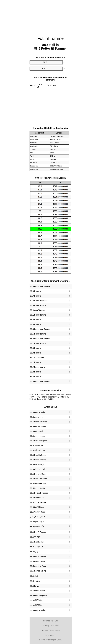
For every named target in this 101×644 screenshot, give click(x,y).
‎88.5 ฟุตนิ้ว (35, 576)
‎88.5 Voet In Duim (37, 512)
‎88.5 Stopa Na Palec (39, 422)
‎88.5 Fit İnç (35, 586)
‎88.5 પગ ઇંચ (35, 581)
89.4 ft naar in (36, 377)
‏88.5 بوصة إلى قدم (38, 517)
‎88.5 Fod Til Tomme (38, 427)
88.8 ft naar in (36, 348)
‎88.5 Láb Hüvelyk (37, 464)
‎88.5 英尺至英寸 (37, 605)
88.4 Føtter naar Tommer (40, 329)
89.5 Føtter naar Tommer (40, 381)
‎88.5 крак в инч (37, 417)
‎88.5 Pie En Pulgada (39, 441)
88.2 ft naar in (36, 320)
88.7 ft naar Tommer (38, 343)
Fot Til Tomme (50, 38)
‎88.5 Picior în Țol (37, 498)
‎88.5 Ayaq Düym (37, 521)
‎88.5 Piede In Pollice (39, 469)
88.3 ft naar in (36, 324)
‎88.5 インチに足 (37, 547)
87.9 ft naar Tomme (38, 305)
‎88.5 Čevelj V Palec (38, 566)
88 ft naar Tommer (38, 310)
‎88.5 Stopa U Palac (38, 460)
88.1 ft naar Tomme (38, 315)
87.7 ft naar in (36, 296)
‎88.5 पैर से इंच (35, 537)
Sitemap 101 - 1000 (50, 626)
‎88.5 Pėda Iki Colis (38, 474)
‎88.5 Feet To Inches (38, 412)
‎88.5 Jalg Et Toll (37, 446)
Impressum (50, 635)
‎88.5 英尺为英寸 (37, 600)
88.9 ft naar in (36, 353)
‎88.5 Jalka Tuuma (37, 450)
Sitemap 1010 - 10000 (51, 630)
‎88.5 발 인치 (35, 552)
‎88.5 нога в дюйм (37, 561)
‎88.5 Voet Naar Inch (38, 483)
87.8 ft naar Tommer (38, 301)
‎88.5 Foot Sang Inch (38, 595)
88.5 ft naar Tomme (38, 334)
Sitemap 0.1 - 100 (50, 621)
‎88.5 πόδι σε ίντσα (38, 436)
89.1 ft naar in (36, 362)
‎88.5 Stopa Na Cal (38, 488)
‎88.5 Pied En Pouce (38, 455)
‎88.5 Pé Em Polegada (39, 493)
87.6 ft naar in (36, 291)
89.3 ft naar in (36, 372)
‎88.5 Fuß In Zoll (37, 431)
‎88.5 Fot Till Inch (37, 507)
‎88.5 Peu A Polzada (38, 532)
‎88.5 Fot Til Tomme (38, 557)
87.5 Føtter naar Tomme (40, 286)
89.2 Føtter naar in (38, 367)
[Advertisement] (51, 16)
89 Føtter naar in (37, 358)
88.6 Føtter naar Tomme (40, 339)
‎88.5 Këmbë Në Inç (38, 571)
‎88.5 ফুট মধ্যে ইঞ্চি (37, 527)
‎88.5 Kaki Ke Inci (37, 542)
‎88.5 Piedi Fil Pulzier (39, 479)
